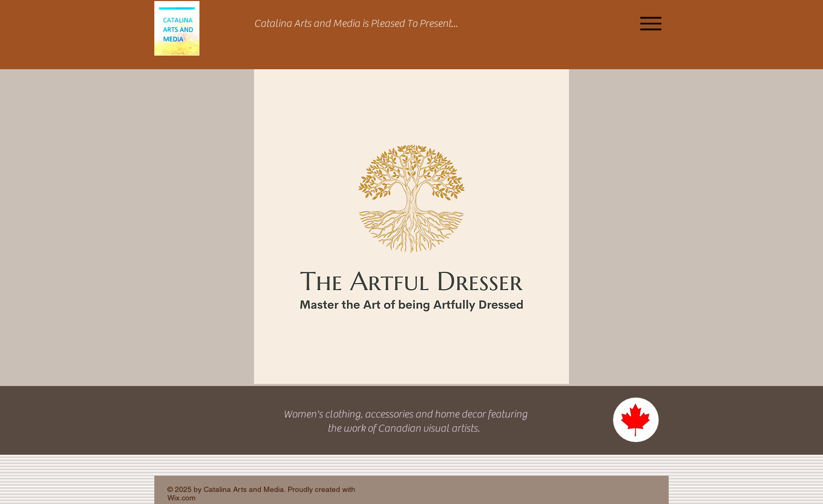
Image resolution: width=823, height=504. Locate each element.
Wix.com (182, 498)
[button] (657, 50)
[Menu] (651, 23)
